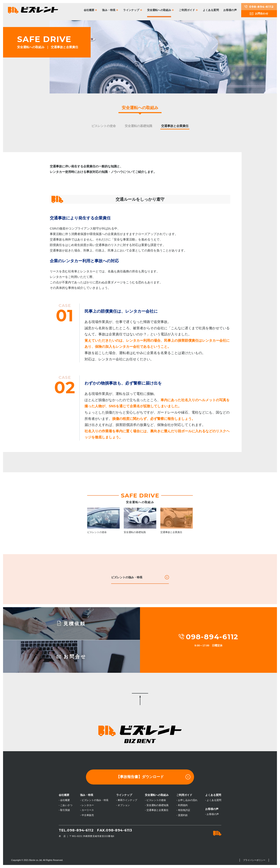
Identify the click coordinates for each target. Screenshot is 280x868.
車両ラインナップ (127, 800)
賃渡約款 (183, 815)
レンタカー (88, 805)
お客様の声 (230, 10)
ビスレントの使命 (104, 126)
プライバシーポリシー (254, 860)
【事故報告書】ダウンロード (153, 777)
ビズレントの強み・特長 (127, 577)
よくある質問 (211, 10)
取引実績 (65, 810)
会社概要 (65, 800)
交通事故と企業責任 (175, 126)
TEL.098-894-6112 (76, 830)
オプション (124, 805)
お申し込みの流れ (188, 800)
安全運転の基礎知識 (138, 126)
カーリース (88, 810)
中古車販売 (88, 815)
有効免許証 (184, 810)
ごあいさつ (66, 805)
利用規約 (183, 805)
